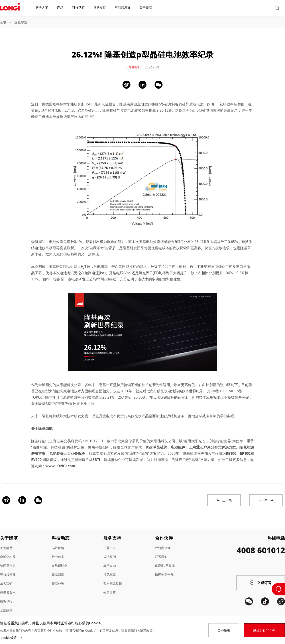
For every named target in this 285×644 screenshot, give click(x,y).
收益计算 (110, 586)
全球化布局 (8, 550)
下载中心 (110, 542)
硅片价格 (58, 542)
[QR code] (249, 612)
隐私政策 (146, 631)
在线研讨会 (59, 559)
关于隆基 (6, 542)
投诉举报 (6, 595)
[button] (244, 9)
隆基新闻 (21, 23)
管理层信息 (8, 559)
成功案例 (110, 550)
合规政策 (6, 604)
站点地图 (6, 613)
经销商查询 (163, 542)
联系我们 (161, 550)
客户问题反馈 (113, 577)
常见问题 (110, 568)
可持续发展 (8, 568)
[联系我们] (278, 589)
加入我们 (6, 577)
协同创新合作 (164, 568)
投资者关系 (8, 586)
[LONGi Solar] (10, 9)
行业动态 (58, 550)
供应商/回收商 (165, 559)
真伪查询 (110, 559)
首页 (3, 23)
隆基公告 (58, 577)
